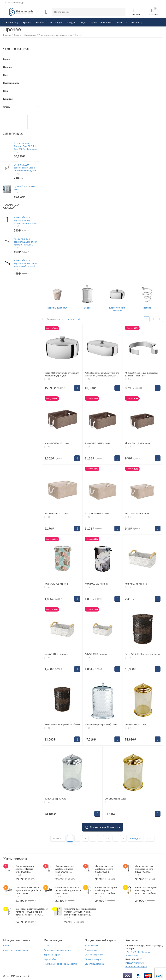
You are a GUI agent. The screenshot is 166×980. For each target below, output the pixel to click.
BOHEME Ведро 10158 (116, 799)
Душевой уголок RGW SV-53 (25, 188)
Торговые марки (52, 955)
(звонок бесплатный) (138, 954)
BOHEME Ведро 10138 (55, 799)
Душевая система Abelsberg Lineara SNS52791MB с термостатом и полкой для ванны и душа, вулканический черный (147, 869)
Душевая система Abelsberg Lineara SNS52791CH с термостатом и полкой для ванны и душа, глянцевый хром (107, 869)
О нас (47, 946)
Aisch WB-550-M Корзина (97, 513)
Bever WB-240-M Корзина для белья (62, 724)
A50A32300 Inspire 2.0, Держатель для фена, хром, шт (142, 374)
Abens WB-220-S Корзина (137, 443)
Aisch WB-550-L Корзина (56, 513)
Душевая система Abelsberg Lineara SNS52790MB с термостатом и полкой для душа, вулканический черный (67, 869)
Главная (7, 35)
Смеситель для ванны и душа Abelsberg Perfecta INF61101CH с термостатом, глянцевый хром (28, 890)
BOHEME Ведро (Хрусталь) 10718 (101, 724)
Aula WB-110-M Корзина (56, 654)
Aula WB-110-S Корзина (96, 654)
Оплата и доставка (94, 964)
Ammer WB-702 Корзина (97, 584)
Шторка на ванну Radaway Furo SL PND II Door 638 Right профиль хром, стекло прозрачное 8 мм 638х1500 (26, 146)
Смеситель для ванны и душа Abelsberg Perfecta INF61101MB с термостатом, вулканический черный (68, 890)
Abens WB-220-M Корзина (97, 443)
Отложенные (91, 950)
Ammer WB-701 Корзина (56, 584)
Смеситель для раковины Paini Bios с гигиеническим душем (25, 168)
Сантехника (30, 35)
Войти (6, 946)
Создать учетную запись (16, 950)
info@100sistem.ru (135, 963)
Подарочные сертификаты (58, 950)
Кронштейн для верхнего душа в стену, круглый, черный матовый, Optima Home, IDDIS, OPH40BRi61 (26, 242)
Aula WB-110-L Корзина (136, 584)
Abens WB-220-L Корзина (57, 443)
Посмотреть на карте (136, 966)
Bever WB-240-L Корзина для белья (142, 654)
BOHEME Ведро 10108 (136, 724)
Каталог (18, 35)
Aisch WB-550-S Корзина (137, 513)
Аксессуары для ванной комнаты (55, 35)
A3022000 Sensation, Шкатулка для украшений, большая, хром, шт (102, 374)
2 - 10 (150, 838)
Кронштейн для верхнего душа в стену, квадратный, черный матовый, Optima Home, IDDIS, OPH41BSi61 (26, 263)
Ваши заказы (91, 946)
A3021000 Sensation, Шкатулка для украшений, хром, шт (62, 374)
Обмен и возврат (93, 959)
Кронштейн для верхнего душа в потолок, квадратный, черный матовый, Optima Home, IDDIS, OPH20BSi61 (26, 220)
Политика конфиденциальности (60, 964)
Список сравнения (94, 955)
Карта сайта (50, 959)
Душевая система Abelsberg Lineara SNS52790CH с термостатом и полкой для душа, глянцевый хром (27, 869)
